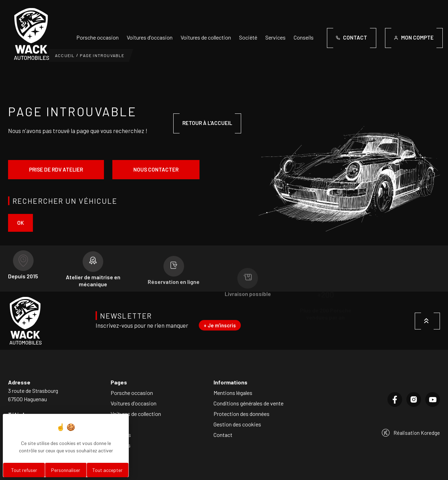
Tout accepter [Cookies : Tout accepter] (107, 470)
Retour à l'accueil (207, 123)
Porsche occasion (97, 37)
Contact (223, 435)
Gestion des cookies (237, 424)
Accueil (65, 55)
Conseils (304, 37)
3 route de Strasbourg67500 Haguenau (33, 395)
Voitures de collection (206, 37)
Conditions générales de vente (248, 403)
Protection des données (241, 414)
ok (20, 223)
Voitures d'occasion (150, 37)
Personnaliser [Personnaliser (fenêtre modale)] (66, 470)
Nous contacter (156, 169)
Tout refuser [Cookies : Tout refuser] (24, 470)
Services (275, 37)
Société (248, 37)
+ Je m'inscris (220, 325)
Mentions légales (233, 393)
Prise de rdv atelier (56, 169)
